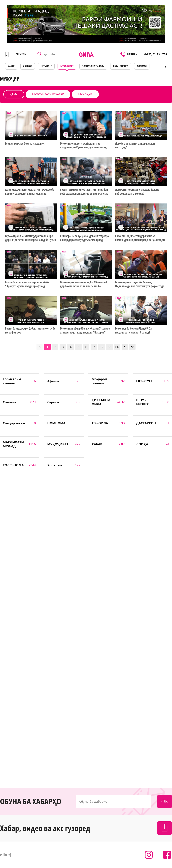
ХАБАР (11, 66)
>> (132, 347)
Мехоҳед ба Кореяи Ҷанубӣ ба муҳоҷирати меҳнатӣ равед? (133, 330)
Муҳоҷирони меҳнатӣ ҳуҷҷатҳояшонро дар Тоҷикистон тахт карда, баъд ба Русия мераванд (30, 238)
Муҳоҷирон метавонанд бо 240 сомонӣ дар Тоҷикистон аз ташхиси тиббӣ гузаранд (84, 284)
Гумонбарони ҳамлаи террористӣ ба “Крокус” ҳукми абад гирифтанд (27, 284)
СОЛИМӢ (142, 66)
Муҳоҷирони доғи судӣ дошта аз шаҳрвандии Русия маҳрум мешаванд (83, 145)
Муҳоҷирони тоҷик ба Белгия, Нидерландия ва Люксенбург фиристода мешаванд (140, 284)
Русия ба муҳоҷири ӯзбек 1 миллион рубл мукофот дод (30, 330)
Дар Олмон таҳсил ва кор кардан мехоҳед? (135, 145)
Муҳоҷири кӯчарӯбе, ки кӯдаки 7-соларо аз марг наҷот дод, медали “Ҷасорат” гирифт (85, 331)
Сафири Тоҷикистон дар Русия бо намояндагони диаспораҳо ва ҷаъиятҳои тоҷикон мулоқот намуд (140, 238)
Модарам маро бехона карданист (25, 144)
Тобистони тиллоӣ (93, 66)
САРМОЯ (28, 66)
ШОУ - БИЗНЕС (121, 66)
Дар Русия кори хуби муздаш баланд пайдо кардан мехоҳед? (137, 192)
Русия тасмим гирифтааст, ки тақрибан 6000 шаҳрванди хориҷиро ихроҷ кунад (84, 192)
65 (109, 347)
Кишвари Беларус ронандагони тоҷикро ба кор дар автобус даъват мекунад (84, 238)
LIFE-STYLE (46, 66)
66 (117, 347)
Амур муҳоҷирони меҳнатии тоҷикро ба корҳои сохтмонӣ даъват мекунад (30, 192)
